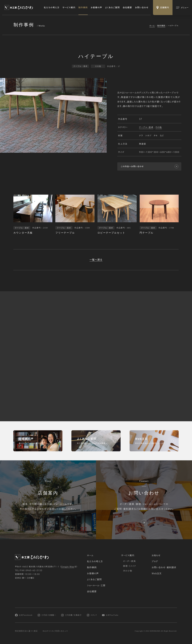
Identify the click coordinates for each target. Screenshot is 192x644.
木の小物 (128, 571)
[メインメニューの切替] (182, 8)
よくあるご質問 (112, 8)
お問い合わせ (142, 8)
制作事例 (83, 8)
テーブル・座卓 (146, 128)
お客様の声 (96, 8)
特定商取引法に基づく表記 (26, 631)
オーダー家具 (129, 561)
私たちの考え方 (52, 8)
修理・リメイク (129, 566)
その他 (159, 128)
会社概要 (127, 8)
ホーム (152, 26)
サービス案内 (69, 8)
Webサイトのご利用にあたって (55, 631)
